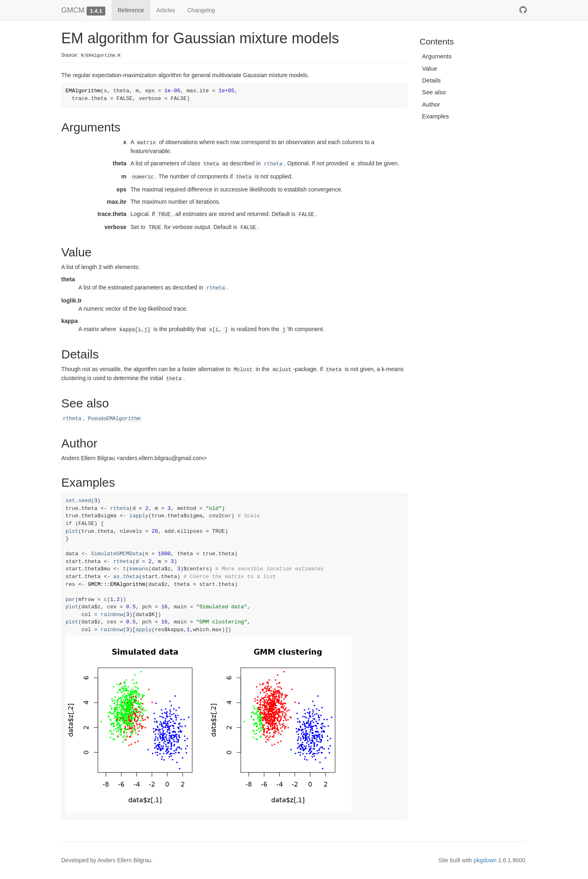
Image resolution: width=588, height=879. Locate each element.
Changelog (201, 10)
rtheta (273, 164)
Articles (166, 10)
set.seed (78, 501)
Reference (131, 10)
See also (434, 92)
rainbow (112, 615)
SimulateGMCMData (117, 554)
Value (430, 68)
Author (431, 104)
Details (432, 80)
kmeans (139, 569)
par (70, 600)
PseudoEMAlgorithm (114, 419)
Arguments (437, 56)
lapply (139, 516)
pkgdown (485, 860)
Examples (436, 116)
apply (144, 630)
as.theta (126, 577)
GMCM (73, 10)
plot (72, 531)
